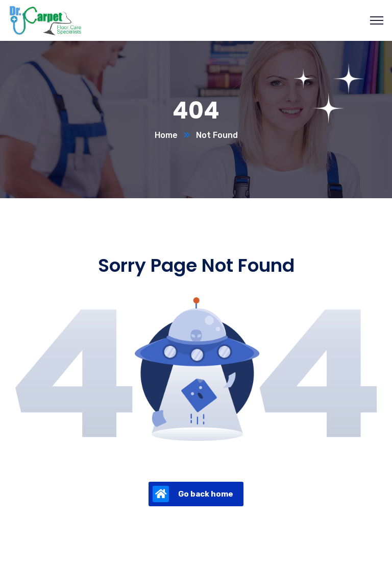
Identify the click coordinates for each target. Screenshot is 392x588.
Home (166, 135)
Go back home (193, 494)
